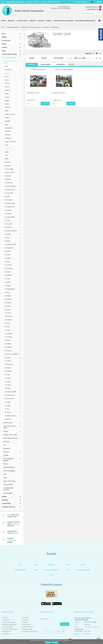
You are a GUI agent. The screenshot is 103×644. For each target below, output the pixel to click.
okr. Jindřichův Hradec (10, 244)
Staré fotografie (8, 493)
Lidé (4, 445)
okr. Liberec (8, 272)
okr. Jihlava (8, 241)
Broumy (7, 80)
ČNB (36, 565)
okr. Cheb (7, 220)
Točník (6, 145)
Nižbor (6, 124)
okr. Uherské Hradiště (10, 392)
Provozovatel (26, 625)
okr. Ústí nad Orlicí (9, 399)
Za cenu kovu (6, 40)
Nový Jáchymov (9, 128)
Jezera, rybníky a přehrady (10, 438)
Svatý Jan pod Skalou (10, 142)
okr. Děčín (7, 196)
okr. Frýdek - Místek (10, 203)
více (71, 640)
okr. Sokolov (8, 361)
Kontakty (25, 622)
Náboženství (7, 448)
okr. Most (7, 292)
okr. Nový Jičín (8, 299)
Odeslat (65, 624)
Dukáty (4, 44)
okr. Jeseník (8, 234)
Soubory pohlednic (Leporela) (8, 489)
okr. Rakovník (8, 347)
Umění (5, 478)
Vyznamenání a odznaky (9, 54)
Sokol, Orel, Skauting (9, 471)
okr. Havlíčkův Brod (10, 207)
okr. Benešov (8, 70)
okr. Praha (7, 330)
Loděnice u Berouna (10, 114)
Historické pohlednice (12, 27)
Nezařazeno (8, 419)
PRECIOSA (51, 565)
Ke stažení (26, 620)
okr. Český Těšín (9, 193)
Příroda (5, 464)
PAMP (36, 570)
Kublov (7, 111)
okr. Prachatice (9, 333)
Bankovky (5, 500)
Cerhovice (7, 83)
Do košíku (45, 103)
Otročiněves (8, 131)
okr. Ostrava (8, 313)
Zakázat (55, 642)
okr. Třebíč (7, 388)
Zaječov (7, 152)
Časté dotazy (6, 620)
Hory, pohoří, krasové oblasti (9, 427)
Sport (5, 474)
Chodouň (7, 97)
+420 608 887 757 (93, 9)
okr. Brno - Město (9, 169)
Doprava (6, 431)
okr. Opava (8, 309)
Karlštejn (7, 100)
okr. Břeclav (8, 179)
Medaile (4, 37)
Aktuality (5, 618)
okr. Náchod (8, 296)
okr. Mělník (8, 282)
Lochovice (7, 118)
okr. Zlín (7, 409)
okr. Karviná (8, 251)
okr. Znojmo (8, 412)
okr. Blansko (8, 166)
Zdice (6, 155)
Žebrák (7, 159)
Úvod (3, 27)
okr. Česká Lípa (9, 183)
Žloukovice (8, 162)
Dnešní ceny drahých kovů (10, 625)
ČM (20, 565)
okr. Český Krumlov (10, 190)
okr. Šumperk (8, 371)
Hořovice (7, 87)
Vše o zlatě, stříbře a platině (10, 629)
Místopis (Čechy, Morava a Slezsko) (30, 27)
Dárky (4, 51)
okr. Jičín (7, 238)
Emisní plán (26, 618)
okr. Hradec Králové (10, 217)
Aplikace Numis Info (28, 627)
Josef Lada (6, 442)
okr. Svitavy (8, 368)
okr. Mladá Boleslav (10, 289)
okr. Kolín (7, 262)
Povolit (48, 642)
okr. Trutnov (8, 385)
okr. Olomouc (8, 306)
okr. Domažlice (9, 200)
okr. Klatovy (8, 258)
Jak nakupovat (7, 634)
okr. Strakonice (9, 364)
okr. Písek (7, 323)
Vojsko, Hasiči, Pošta (9, 481)
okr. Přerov (8, 340)
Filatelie (4, 496)
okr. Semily (8, 357)
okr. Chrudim (8, 227)
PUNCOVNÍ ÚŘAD (20, 570)
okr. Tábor (7, 375)
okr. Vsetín (8, 402)
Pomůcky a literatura (8, 507)
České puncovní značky (9, 622)
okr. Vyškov (8, 405)
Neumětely (8, 121)
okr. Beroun (46, 27)
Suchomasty (8, 138)
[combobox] (101, 53)
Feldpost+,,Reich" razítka (10, 435)
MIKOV (83, 565)
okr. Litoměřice (9, 275)
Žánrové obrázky (8, 484)
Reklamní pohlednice (9, 467)
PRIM (67, 565)
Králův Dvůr (8, 107)
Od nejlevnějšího (46, 64)
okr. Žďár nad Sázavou (11, 416)
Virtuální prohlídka (28, 629)
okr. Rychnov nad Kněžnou (12, 354)
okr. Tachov (8, 378)
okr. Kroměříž (8, 265)
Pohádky (6, 455)
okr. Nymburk (8, 303)
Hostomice (8, 90)
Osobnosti (6, 452)
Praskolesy (8, 135)
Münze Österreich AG (52, 570)
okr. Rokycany (8, 351)
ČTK (67, 570)
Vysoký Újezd (8, 148)
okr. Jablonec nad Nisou (11, 231)
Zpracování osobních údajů (30, 632)
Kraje (6, 66)
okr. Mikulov (8, 286)
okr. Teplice (8, 381)
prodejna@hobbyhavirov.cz (91, 627)
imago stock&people (83, 570)
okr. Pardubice (9, 316)
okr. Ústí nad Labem (10, 395)
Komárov (7, 104)
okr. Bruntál (8, 176)
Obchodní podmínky (8, 627)
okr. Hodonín (8, 210)
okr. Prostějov (8, 337)
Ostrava (4, 47)
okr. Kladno (8, 255)
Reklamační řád (7, 632)
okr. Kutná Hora (9, 268)
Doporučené (32, 64)
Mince (4, 34)
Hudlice (7, 94)
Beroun (7, 76)
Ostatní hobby (6, 503)
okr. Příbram (8, 344)
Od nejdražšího (61, 64)
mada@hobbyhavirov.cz (92, 7)
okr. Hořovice (8, 214)
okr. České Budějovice (10, 186)
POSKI (52, 575)
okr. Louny (7, 279)
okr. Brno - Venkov (10, 172)
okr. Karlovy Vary (9, 248)
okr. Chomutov (9, 224)
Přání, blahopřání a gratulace (9, 460)
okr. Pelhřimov (9, 320)
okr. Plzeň (7, 327)
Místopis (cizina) (8, 423)
